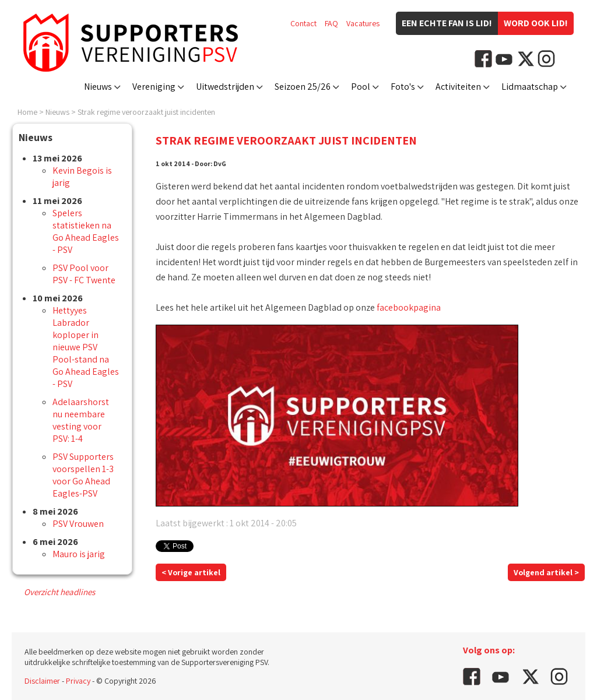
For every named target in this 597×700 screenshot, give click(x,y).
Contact (303, 23)
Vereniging (154, 87)
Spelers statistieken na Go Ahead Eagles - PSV (86, 231)
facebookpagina (409, 307)
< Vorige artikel (191, 572)
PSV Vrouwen (78, 524)
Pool (361, 87)
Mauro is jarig (79, 554)
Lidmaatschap (530, 87)
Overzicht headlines (59, 592)
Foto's (403, 87)
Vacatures (363, 23)
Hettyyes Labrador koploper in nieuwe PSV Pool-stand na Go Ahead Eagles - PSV (86, 347)
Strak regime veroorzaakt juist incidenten (146, 112)
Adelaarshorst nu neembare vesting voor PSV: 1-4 (81, 420)
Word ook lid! (536, 23)
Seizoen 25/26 (303, 87)
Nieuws (98, 87)
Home (27, 112)
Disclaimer (42, 681)
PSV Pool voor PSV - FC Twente (84, 274)
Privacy (78, 681)
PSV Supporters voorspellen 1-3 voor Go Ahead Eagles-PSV (83, 475)
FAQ (331, 23)
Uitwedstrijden (225, 87)
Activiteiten (458, 87)
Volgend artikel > (546, 572)
